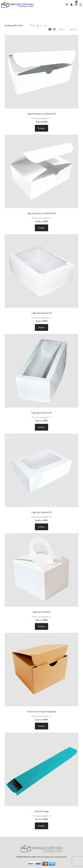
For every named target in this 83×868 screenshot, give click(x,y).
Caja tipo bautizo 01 (42, 313)
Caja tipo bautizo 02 (42, 413)
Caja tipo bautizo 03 (41, 512)
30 (45, 25)
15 (41, 25)
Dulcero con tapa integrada (42, 712)
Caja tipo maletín (41, 612)
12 (38, 25)
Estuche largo (41, 811)
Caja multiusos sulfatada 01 (41, 114)
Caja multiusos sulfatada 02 (41, 213)
